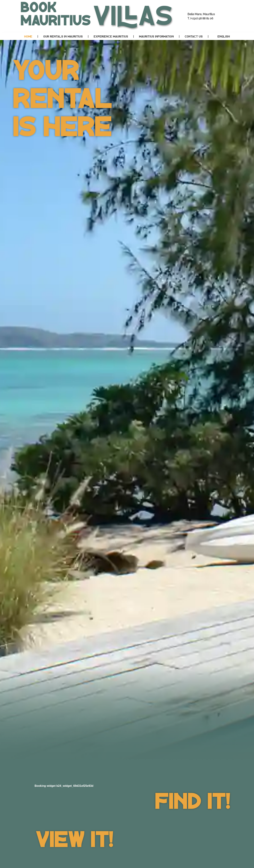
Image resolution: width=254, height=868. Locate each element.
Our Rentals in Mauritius (63, 36)
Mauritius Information (156, 36)
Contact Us (194, 36)
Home (28, 36)
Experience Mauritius (111, 36)
